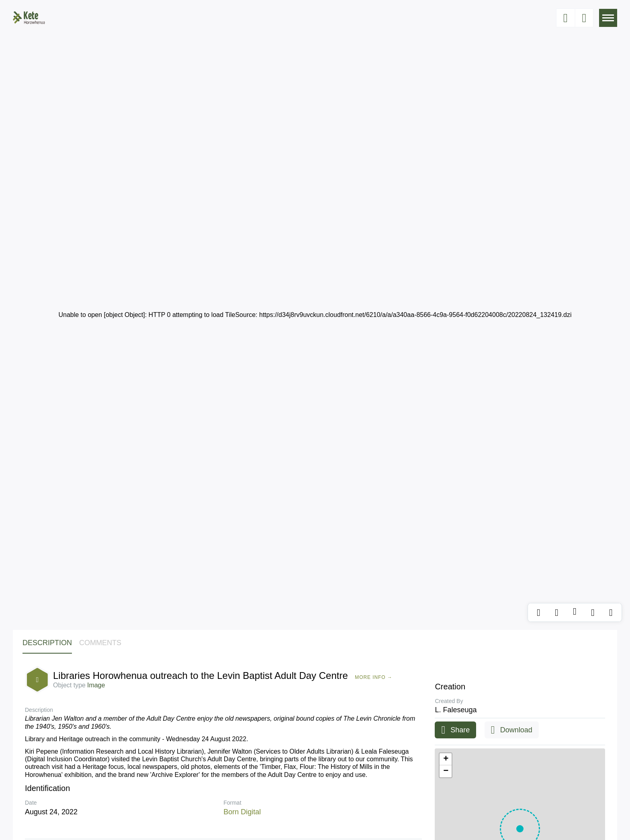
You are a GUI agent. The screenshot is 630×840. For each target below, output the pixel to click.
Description (47, 643)
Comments (100, 643)
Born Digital (242, 812)
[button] (446, 759)
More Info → (373, 677)
